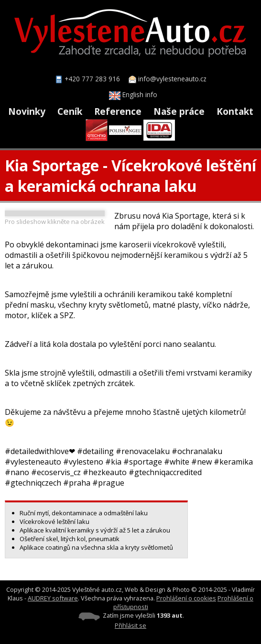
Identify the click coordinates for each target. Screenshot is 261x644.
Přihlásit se (130, 625)
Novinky (27, 111)
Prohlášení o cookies (186, 598)
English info (133, 94)
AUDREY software (53, 598)
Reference (118, 111)
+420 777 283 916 (92, 79)
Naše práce (179, 111)
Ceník (70, 111)
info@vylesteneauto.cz (172, 79)
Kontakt (235, 111)
